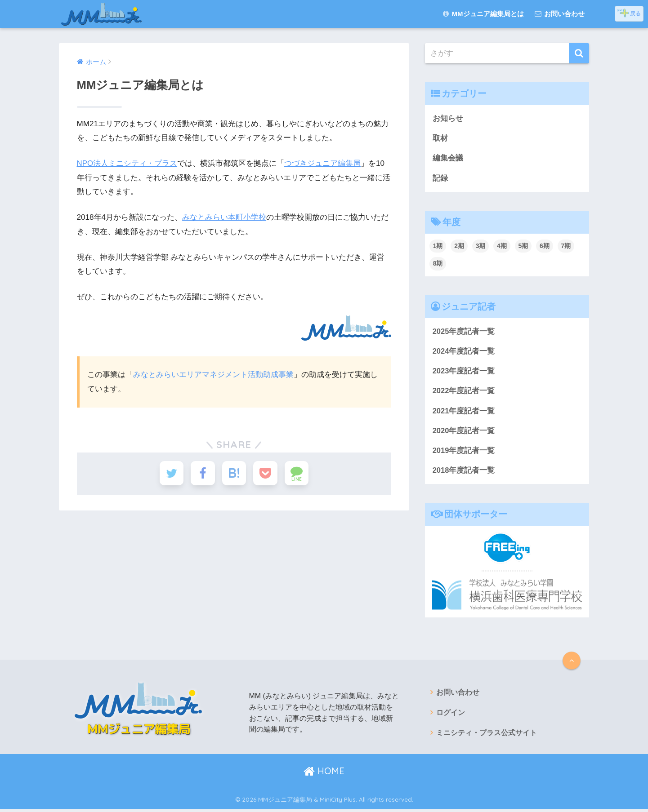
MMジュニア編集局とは (483, 14)
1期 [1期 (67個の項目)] (438, 247)
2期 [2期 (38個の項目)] (459, 247)
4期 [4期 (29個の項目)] (502, 247)
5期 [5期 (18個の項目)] (523, 247)
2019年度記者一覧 (464, 453)
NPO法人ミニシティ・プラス (127, 163)
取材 (440, 139)
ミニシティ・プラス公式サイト (487, 736)
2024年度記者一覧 (464, 352)
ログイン (451, 716)
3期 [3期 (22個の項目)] (481, 247)
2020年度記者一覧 (464, 433)
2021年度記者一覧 (464, 412)
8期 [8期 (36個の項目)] (438, 264)
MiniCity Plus (338, 802)
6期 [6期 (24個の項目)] (545, 247)
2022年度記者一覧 (464, 393)
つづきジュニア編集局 (323, 163)
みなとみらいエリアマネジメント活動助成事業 (213, 374)
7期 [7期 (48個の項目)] (566, 247)
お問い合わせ (560, 14)
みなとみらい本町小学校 (224, 217)
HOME (324, 774)
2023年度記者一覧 (464, 372)
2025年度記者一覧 (464, 332)
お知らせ (448, 118)
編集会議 (448, 158)
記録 (440, 179)
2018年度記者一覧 (464, 473)
